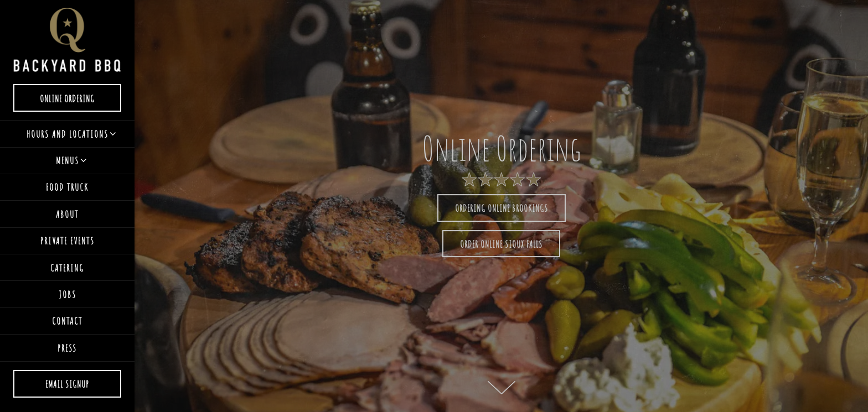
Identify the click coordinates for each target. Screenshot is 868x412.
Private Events (68, 241)
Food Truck (67, 187)
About (67, 214)
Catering (67, 268)
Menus (68, 160)
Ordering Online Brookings (502, 208)
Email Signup (67, 384)
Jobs (68, 294)
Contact (67, 321)
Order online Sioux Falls (501, 244)
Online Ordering (81, 97)
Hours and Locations (68, 134)
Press (67, 348)
